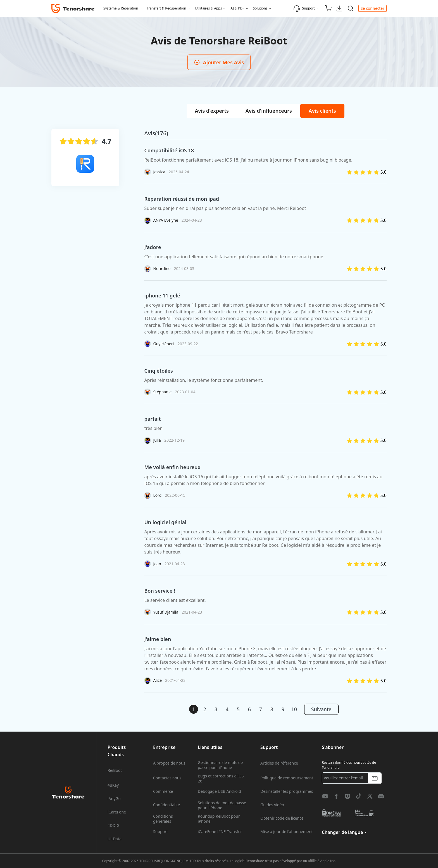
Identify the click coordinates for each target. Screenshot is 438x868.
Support (304, 8)
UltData (115, 839)
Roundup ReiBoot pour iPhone (219, 819)
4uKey (113, 785)
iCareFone (117, 812)
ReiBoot (115, 770)
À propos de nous (169, 763)
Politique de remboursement (287, 778)
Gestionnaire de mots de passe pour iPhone (220, 765)
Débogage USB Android (219, 791)
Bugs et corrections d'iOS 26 (221, 779)
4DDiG (113, 826)
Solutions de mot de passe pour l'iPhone (222, 805)
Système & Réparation (121, 8)
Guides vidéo (272, 805)
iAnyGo (114, 799)
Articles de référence (279, 763)
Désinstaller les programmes (287, 791)
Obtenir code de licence (282, 818)
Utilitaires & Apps (208, 8)
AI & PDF (237, 8)
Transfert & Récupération (166, 8)
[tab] (212, 111)
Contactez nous (167, 778)
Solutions (260, 8)
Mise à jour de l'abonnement (286, 832)
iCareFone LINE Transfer (220, 832)
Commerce (163, 791)
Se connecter (372, 8)
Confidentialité (166, 805)
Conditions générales (163, 819)
